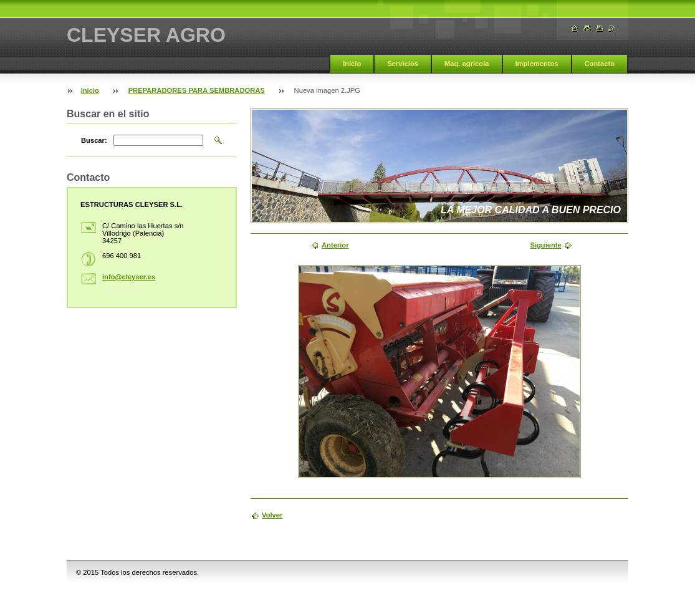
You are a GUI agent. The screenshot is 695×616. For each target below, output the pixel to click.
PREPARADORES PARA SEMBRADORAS (197, 90)
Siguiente (545, 245)
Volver (272, 515)
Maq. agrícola (467, 64)
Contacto (600, 64)
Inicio (352, 64)
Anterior (335, 245)
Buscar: (94, 140)
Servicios (403, 64)
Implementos (537, 64)
